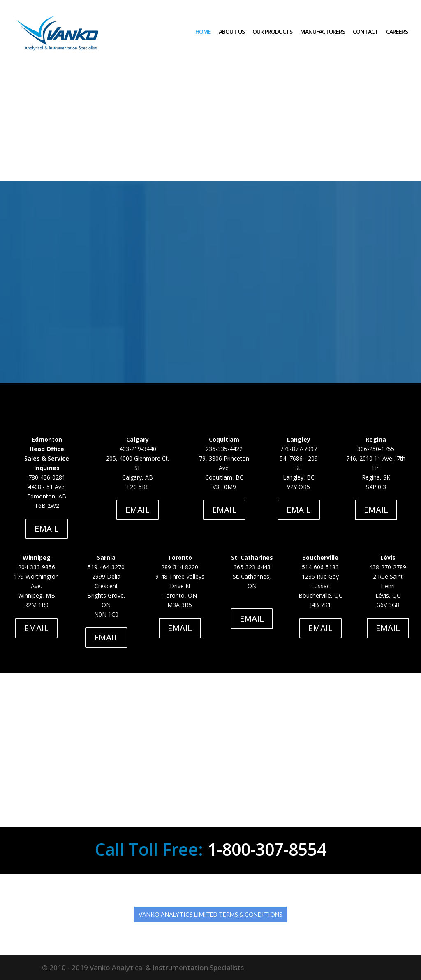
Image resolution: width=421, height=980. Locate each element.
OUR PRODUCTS (272, 32)
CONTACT (365, 32)
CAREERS (397, 32)
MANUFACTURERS (323, 32)
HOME (203, 32)
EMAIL (47, 529)
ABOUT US (232, 32)
